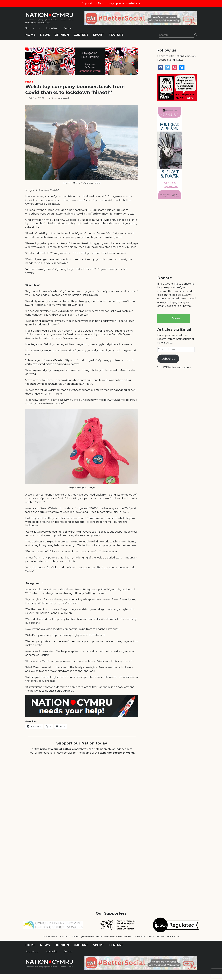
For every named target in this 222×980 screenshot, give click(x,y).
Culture (81, 35)
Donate (176, 318)
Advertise (52, 28)
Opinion (62, 35)
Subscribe (168, 359)
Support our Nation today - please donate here (111, 3)
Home (30, 35)
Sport (98, 35)
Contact (69, 28)
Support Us (32, 28)
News (45, 35)
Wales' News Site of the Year (37, 23)
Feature (116, 35)
